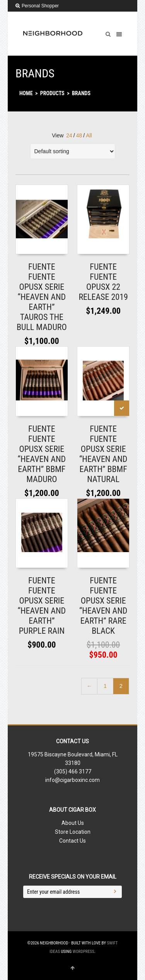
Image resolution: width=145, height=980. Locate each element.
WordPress (84, 952)
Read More (95, 246)
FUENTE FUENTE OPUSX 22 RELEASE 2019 (103, 282)
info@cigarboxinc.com (72, 780)
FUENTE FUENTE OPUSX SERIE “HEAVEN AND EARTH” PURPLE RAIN (42, 606)
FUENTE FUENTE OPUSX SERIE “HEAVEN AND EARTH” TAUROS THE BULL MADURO (42, 297)
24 (69, 135)
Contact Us (72, 841)
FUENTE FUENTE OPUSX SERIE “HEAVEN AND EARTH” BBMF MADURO (42, 454)
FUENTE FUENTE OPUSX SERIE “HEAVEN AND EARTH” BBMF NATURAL (103, 454)
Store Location (73, 832)
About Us (73, 823)
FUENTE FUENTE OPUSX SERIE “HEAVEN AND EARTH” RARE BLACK (103, 606)
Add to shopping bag (39, 246)
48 (79, 135)
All (89, 135)
